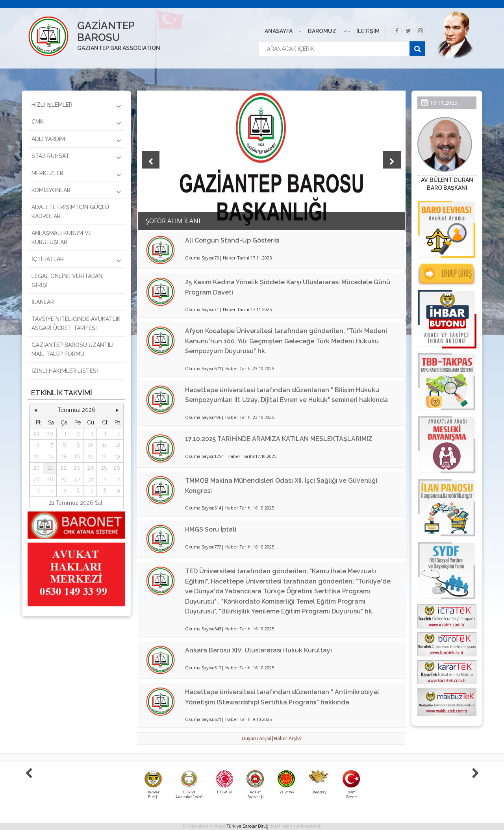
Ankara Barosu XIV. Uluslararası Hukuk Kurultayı (258, 650)
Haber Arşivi (287, 738)
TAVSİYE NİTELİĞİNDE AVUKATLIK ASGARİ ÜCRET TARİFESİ (76, 323)
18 (104, 456)
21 (50, 468)
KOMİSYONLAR (76, 191)
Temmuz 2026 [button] (77, 410)
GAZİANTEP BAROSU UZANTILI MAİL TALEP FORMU (72, 349)
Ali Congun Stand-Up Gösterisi (232, 240)
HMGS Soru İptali (211, 529)
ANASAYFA (279, 31)
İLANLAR (43, 302)
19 (117, 456)
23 (77, 468)
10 (90, 445)
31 (91, 479)
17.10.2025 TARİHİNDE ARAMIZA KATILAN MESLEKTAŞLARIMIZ (279, 439)
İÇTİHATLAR (76, 260)
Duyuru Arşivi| (258, 738)
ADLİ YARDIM (76, 140)
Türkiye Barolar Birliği (248, 826)
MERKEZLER (76, 174)
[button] (35, 410)
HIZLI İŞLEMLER (76, 106)
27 (37, 479)
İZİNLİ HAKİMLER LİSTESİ (65, 371)
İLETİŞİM (368, 31)
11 (104, 445)
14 (50, 456)
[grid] (77, 457)
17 (91, 456)
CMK (76, 123)
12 (117, 445)
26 (117, 468)
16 (77, 456)
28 (50, 479)
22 (63, 468)
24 (90, 468)
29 (37, 434)
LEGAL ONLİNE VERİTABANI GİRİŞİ (68, 280)
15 (64, 456)
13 (37, 456)
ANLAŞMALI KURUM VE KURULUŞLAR (62, 237)
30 (50, 434)
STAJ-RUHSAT (76, 157)
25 (104, 468)
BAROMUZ (322, 31)
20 (36, 468)
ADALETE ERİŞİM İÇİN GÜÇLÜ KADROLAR (70, 211)
